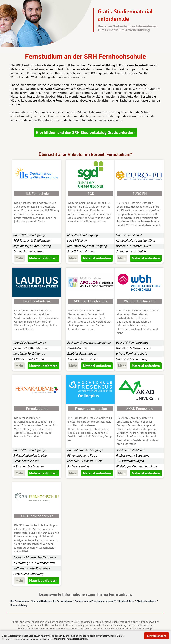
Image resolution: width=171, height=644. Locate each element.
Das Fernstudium (19, 601)
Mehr (19, 258)
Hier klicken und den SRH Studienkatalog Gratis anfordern (86, 132)
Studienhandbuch (146, 601)
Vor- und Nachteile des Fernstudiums (52, 601)
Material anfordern (43, 258)
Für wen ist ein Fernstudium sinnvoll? (95, 601)
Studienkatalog (19, 605)
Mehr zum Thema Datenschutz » (71, 639)
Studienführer (126, 601)
